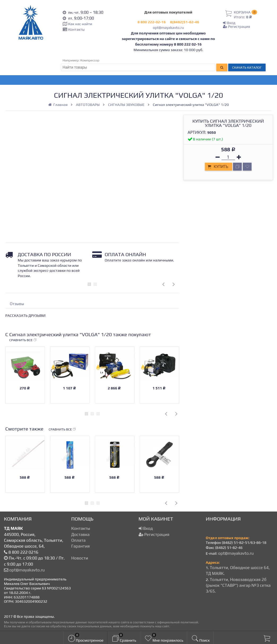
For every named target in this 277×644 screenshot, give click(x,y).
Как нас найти (80, 24)
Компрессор (90, 60)
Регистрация (236, 26)
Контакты (76, 29)
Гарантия (81, 546)
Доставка (80, 534)
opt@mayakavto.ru (168, 28)
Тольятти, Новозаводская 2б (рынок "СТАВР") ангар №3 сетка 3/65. (238, 585)
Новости (80, 558)
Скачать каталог (247, 67)
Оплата (78, 540)
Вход (229, 23)
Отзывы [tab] (17, 304)
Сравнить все (23, 340)
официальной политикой (178, 622)
